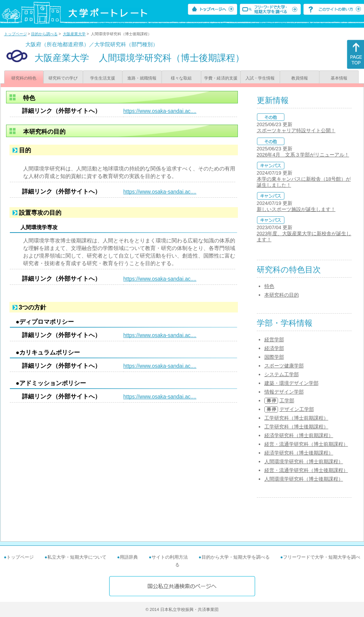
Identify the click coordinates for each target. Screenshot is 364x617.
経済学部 (274, 348)
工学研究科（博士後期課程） (296, 427)
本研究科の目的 (282, 295)
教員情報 (300, 78)
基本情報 (339, 78)
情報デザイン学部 (284, 392)
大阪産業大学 (74, 34)
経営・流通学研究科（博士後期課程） (306, 470)
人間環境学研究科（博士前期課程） (304, 462)
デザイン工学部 (297, 409)
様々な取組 (181, 78)
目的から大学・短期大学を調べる (236, 557)
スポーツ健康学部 (284, 366)
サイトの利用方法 (170, 557)
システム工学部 (282, 374)
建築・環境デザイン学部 (291, 383)
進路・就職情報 (142, 78)
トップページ (16, 34)
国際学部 (274, 357)
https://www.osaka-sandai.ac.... (160, 111)
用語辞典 (129, 557)
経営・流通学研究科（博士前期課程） (306, 444)
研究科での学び (63, 78)
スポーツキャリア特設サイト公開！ (296, 130)
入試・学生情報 (260, 78)
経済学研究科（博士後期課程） (299, 453)
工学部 (287, 401)
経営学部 (274, 340)
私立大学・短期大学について (77, 557)
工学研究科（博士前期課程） (296, 418)
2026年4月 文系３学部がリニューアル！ (303, 155)
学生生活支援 (103, 78)
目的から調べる (44, 34)
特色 (269, 286)
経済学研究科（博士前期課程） (299, 435)
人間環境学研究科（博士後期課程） (304, 479)
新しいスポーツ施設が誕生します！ (296, 209)
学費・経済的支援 (221, 78)
